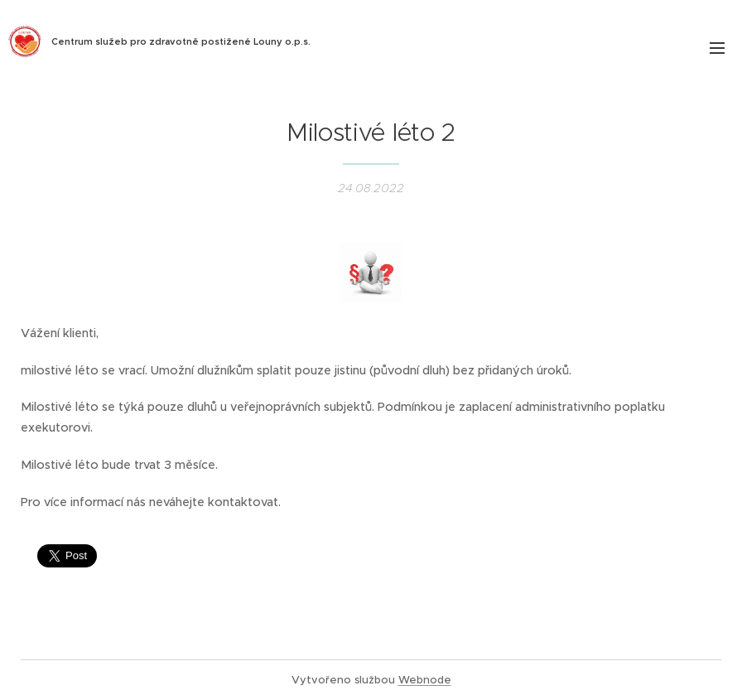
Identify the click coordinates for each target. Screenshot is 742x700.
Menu (717, 48)
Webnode (425, 680)
